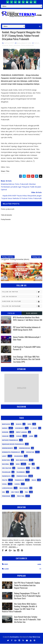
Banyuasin (6, 424)
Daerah (5, 428)
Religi (34, 480)
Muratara (6, 460)
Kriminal (5, 46)
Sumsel (17, 484)
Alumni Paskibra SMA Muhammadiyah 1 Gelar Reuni (27, 339)
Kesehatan (30, 452)
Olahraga (21, 468)
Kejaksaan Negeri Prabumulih (13, 444)
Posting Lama (36, 257)
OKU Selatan (7, 468)
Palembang (21, 472)
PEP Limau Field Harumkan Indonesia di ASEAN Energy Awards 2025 (27, 329)
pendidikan (6, 496)
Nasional (6, 464)
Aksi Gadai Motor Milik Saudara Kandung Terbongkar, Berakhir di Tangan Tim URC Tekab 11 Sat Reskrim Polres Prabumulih (20, 608)
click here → (13, 547)
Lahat (4, 456)
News (11, 46)
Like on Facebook (22, 297)
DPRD (29, 424)
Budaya (19, 424)
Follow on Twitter (22, 292)
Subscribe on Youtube (22, 302)
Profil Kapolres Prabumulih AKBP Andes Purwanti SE (27, 348)
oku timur (15, 492)
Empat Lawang (22, 432)
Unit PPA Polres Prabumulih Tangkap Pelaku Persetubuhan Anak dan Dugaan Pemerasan (27, 586)
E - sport (34, 428)
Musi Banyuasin (22, 460)
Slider (6, 569)
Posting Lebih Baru (8, 257)
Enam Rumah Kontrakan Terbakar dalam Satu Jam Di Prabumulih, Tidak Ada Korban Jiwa (27, 620)
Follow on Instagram (22, 306)
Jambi (31, 436)
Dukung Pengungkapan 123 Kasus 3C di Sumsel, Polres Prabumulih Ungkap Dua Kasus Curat (27, 596)
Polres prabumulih (27, 46)
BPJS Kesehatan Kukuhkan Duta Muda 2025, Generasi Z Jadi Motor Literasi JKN (28, 319)
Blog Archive (32, 313)
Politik (5, 480)
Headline (5, 436)
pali (27, 492)
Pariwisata (6, 476)
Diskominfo (19, 428)
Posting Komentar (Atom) (20, 260)
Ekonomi (5, 432)
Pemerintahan (22, 476)
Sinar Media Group (35, 637)
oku (3, 492)
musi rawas (24, 488)
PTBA (34, 468)
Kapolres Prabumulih (10, 440)
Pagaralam (6, 472)
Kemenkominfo (7, 448)
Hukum (37, 43)
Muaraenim (19, 456)
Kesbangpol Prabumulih (11, 452)
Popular (11, 313)
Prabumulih (19, 480)
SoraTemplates (14, 637)
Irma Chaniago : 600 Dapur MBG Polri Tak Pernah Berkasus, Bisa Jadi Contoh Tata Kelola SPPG (27, 359)
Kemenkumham (25, 448)
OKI (29, 464)
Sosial (4, 484)
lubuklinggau (7, 488)
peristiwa (17, 46)
